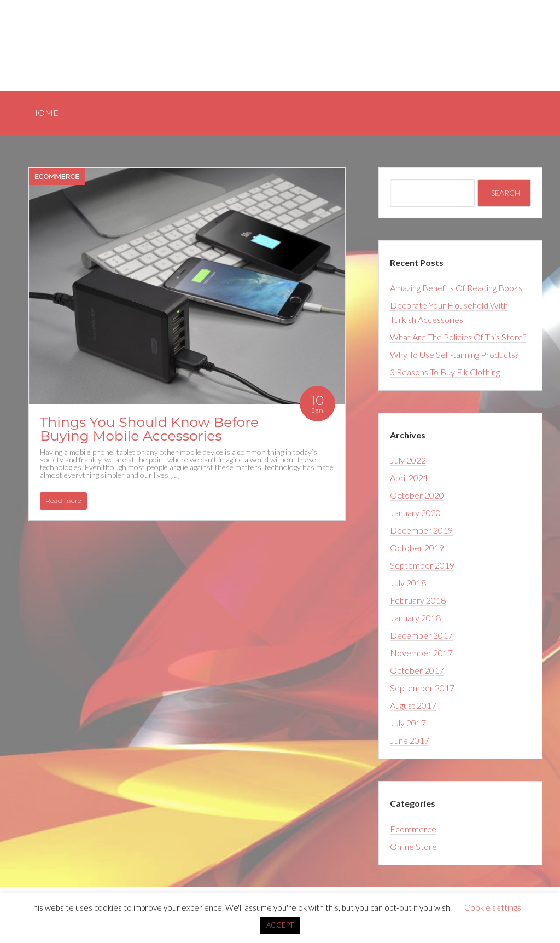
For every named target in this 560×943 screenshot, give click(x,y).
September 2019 (422, 565)
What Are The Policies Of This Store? (458, 337)
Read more (63, 501)
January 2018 (415, 618)
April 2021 (409, 478)
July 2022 (408, 460)
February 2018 (418, 600)
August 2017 (413, 705)
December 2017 (421, 635)
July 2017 (408, 723)
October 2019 (417, 548)
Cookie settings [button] (493, 907)
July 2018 (408, 583)
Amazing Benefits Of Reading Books (456, 288)
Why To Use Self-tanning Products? (454, 354)
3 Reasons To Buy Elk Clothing (445, 372)
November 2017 (421, 653)
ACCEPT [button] (280, 925)
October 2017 (417, 670)
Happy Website (76, 38)
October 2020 (417, 495)
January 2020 (415, 513)
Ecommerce (57, 177)
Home (515, 44)
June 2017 (410, 740)
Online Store (413, 846)
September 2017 (422, 688)
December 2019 (421, 530)
